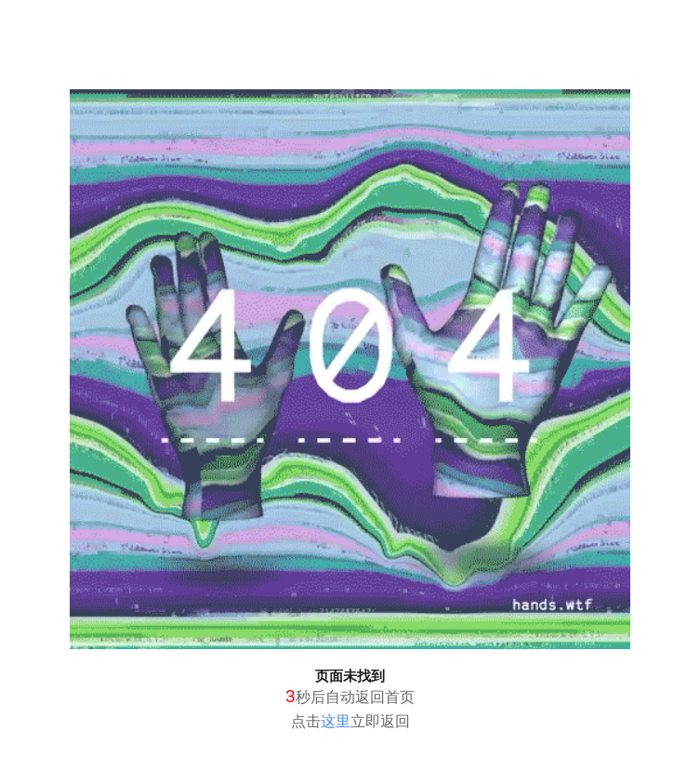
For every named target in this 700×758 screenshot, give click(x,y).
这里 (336, 721)
